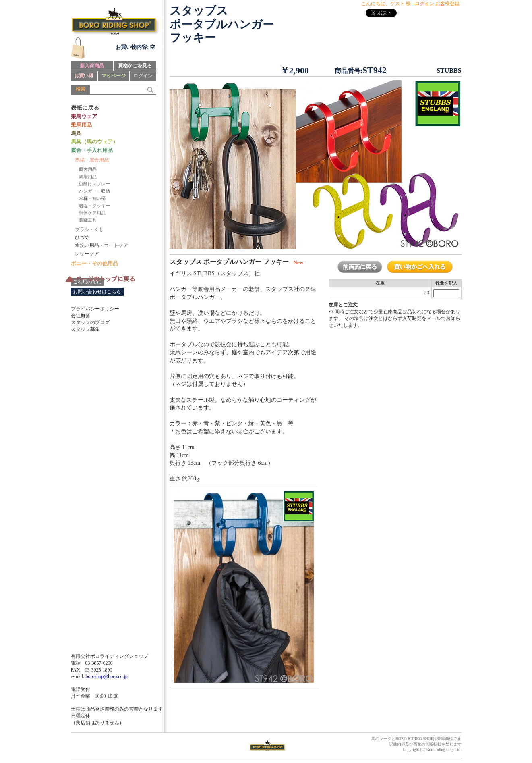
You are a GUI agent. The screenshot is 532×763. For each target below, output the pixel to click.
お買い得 (84, 76)
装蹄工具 (88, 220)
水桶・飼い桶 (92, 198)
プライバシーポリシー (95, 309)
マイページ (114, 76)
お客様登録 (447, 4)
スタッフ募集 (85, 329)
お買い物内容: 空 (136, 47)
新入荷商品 (92, 66)
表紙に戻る (85, 108)
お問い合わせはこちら (97, 292)
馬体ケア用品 (92, 213)
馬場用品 (88, 177)
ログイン (143, 76)
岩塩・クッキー (94, 206)
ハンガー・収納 (94, 191)
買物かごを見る (135, 66)
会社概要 (81, 316)
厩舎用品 (88, 169)
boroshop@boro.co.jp (106, 676)
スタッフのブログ (90, 322)
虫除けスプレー (94, 184)
